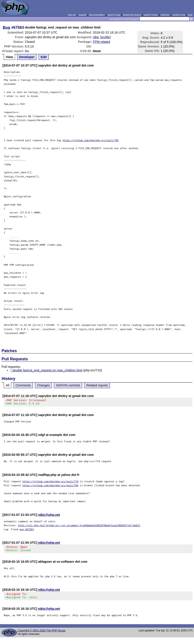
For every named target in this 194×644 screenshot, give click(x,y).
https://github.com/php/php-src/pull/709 (91, 140)
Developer (27, 57)
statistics (165, 15)
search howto (151, 15)
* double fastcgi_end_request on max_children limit (46, 370)
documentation (97, 15)
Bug (7, 27)
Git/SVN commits (68, 385)
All (8, 385)
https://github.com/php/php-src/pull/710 (51, 483)
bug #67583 (27, 531)
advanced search (132, 15)
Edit (44, 57)
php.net (72, 15)
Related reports (97, 385)
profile (105, 37)
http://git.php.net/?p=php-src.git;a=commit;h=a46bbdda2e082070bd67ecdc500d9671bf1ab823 (79, 527)
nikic (96, 37)
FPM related (101, 42)
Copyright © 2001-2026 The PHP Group (41, 635)
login (190, 15)
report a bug (114, 15)
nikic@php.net (49, 516)
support (83, 15)
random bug (179, 15)
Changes (43, 385)
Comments (23, 385)
